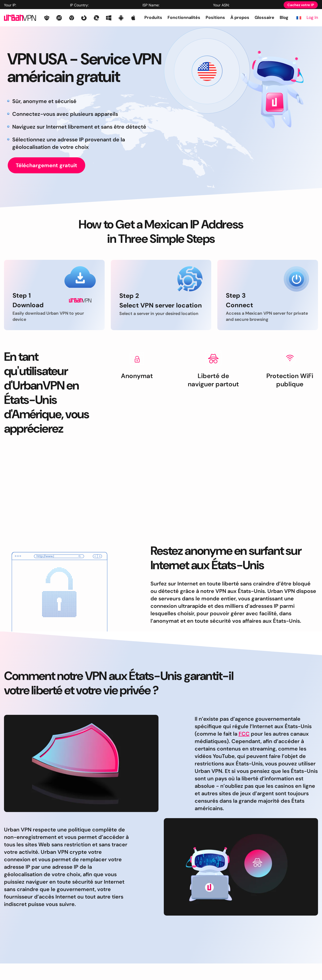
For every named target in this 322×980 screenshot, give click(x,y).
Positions (215, 17)
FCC (244, 734)
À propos (240, 17)
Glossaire (264, 17)
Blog (284, 17)
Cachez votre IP (301, 5)
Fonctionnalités (184, 17)
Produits (153, 17)
